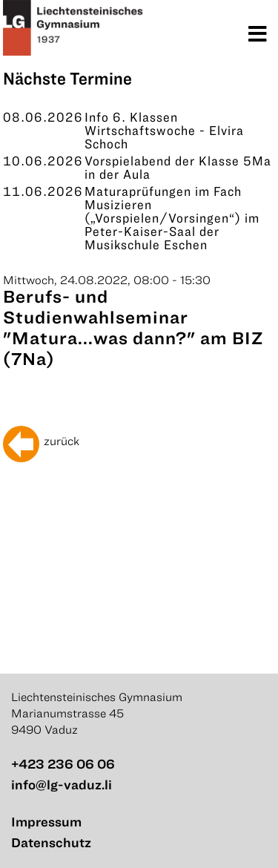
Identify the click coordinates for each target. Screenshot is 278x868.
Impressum (46, 822)
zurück (62, 441)
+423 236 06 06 (63, 764)
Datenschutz (51, 842)
